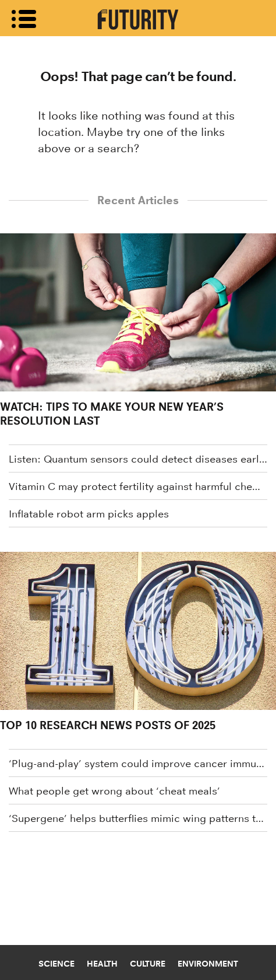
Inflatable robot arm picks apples (89, 514)
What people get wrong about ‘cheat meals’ (114, 791)
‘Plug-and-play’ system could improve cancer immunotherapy (138, 764)
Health (102, 964)
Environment (208, 964)
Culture (148, 964)
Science (56, 964)
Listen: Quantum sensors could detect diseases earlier (138, 459)
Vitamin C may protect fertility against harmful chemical (138, 487)
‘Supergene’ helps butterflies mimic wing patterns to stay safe (138, 818)
